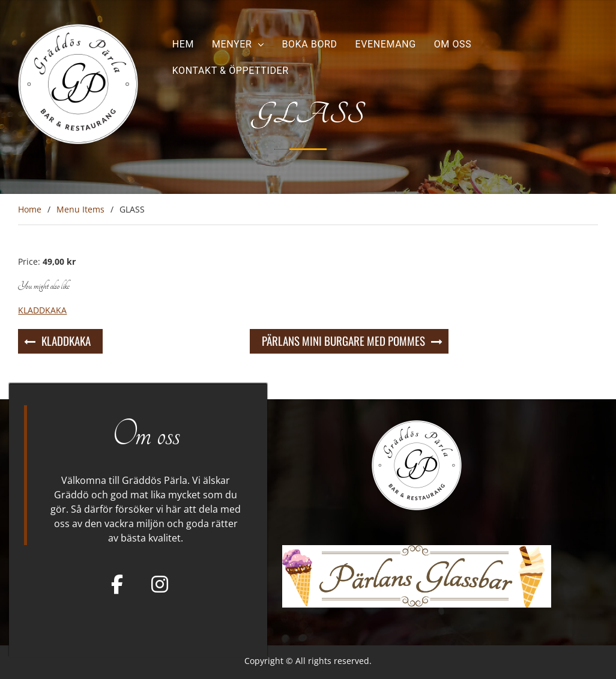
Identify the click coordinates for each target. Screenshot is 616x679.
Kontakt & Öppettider (231, 71)
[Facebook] (117, 584)
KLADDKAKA (66, 340)
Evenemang (386, 44)
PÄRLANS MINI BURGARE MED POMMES (343, 340)
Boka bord (309, 44)
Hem (183, 44)
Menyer (232, 44)
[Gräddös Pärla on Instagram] (160, 584)
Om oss (453, 44)
